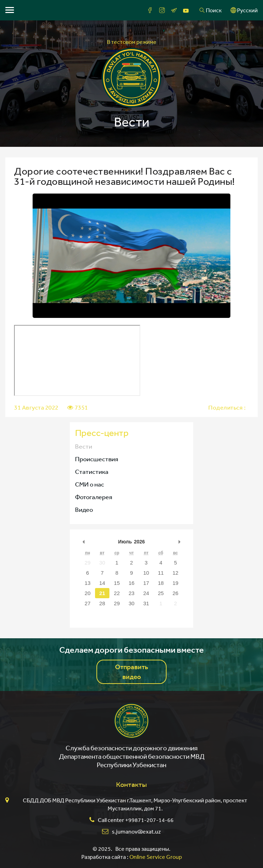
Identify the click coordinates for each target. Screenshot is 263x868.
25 (161, 593)
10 (146, 573)
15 (117, 583)
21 (102, 593)
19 (176, 583)
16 (132, 583)
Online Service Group (156, 857)
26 (176, 593)
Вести (84, 446)
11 (161, 573)
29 (87, 563)
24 (146, 593)
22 (117, 593)
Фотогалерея (94, 497)
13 (87, 583)
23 (132, 593)
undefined (84, 542)
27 (87, 603)
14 (102, 583)
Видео (84, 509)
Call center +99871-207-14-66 (136, 820)
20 (87, 593)
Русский (244, 10)
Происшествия (97, 459)
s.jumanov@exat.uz (136, 831)
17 (146, 583)
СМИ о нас (90, 484)
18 (161, 583)
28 (102, 603)
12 (176, 573)
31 (146, 603)
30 (102, 563)
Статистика (92, 471)
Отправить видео (131, 672)
